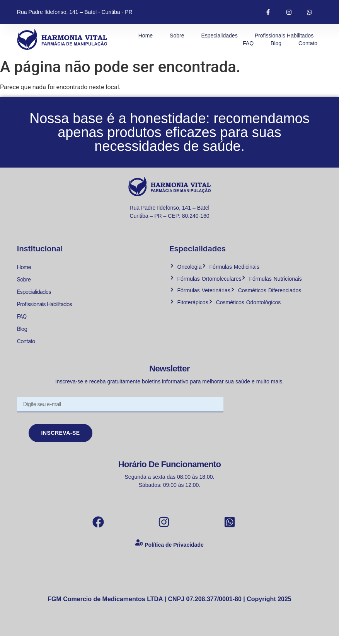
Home (146, 36)
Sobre (177, 36)
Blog (276, 43)
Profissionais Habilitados (284, 36)
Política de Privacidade (174, 553)
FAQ (248, 43)
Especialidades (219, 36)
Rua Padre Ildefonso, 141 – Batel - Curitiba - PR (75, 12)
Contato (308, 43)
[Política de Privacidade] (139, 552)
